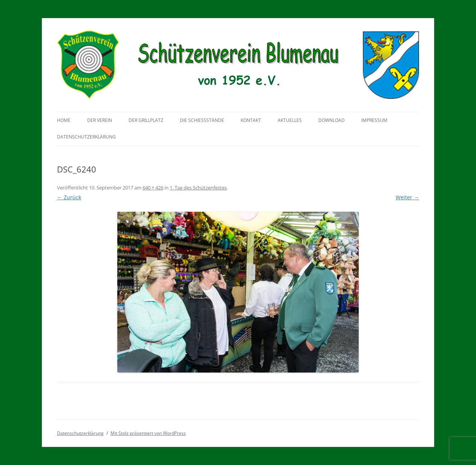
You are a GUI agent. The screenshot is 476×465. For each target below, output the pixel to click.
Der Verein (100, 120)
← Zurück (69, 197)
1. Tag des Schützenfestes (198, 188)
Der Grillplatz (146, 120)
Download (332, 120)
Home (64, 120)
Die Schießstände (202, 120)
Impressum (374, 120)
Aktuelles (290, 120)
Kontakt (251, 120)
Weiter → (407, 197)
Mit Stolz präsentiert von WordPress (148, 433)
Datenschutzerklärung (86, 137)
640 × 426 (153, 188)
